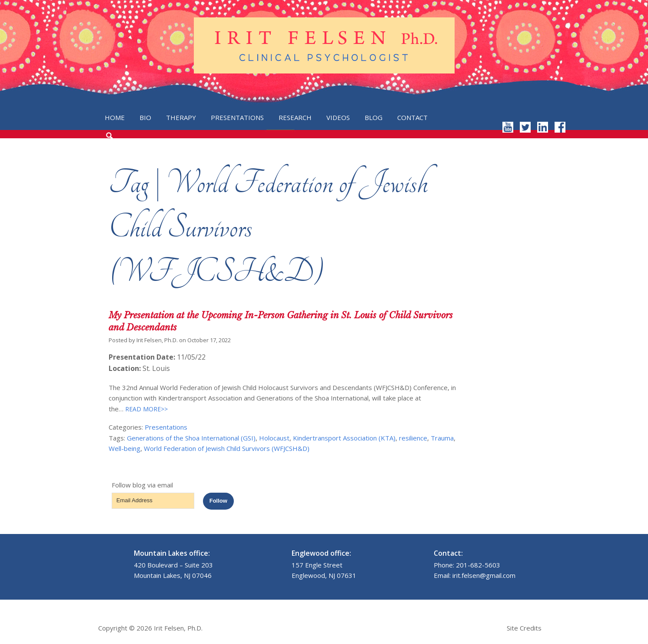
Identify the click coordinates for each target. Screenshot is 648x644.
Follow (218, 501)
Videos (338, 117)
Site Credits (524, 628)
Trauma (442, 438)
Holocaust (274, 438)
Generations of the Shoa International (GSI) (191, 438)
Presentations (237, 117)
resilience (413, 438)
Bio (145, 117)
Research (295, 117)
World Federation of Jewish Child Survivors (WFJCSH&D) (227, 448)
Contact (412, 117)
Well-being (125, 448)
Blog (374, 117)
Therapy (181, 117)
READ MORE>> (146, 409)
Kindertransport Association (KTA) (344, 438)
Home (115, 117)
